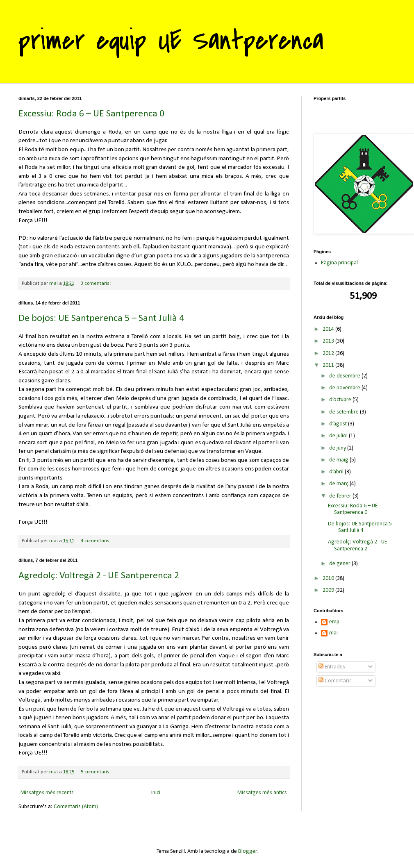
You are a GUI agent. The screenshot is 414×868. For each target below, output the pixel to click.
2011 (329, 365)
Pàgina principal (339, 263)
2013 (329, 341)
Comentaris (335, 681)
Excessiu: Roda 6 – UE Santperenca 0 (91, 114)
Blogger (248, 851)
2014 (329, 329)
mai (333, 633)
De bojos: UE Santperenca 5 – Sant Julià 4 (101, 318)
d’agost (339, 424)
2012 (329, 353)
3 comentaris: (96, 284)
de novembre (345, 388)
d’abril (337, 472)
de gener (340, 564)
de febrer (341, 496)
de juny (338, 448)
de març (339, 484)
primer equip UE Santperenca (171, 41)
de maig (339, 460)
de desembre (345, 376)
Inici (156, 793)
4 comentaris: (96, 541)
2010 (329, 578)
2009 (329, 590)
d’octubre (341, 400)
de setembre (345, 412)
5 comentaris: (96, 772)
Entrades (332, 667)
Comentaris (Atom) (76, 807)
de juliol (339, 436)
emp (334, 622)
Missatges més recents (47, 793)
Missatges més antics (262, 793)
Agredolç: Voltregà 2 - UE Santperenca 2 (99, 576)
